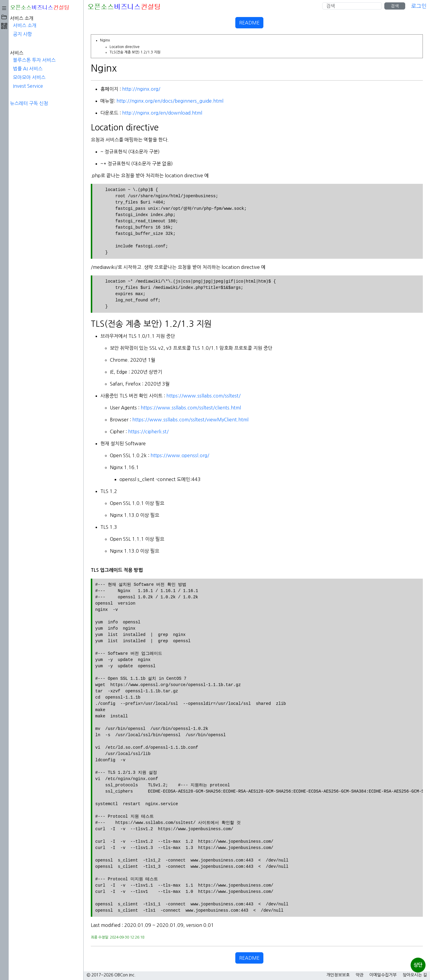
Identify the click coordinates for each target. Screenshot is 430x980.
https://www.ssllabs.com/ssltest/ (129, 396)
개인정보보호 (338, 975)
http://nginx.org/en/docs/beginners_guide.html (95, 101)
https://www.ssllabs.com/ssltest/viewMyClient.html (115, 420)
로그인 (419, 6)
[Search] (352, 6)
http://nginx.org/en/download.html (87, 113)
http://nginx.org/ (66, 89)
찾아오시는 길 (415, 975)
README (212, 23)
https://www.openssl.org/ (105, 455)
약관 (360, 975)
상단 (418, 965)
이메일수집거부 (383, 975)
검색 (395, 6)
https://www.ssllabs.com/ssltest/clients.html (116, 408)
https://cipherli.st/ (73, 432)
